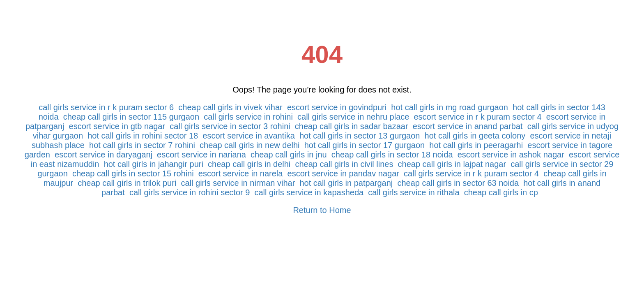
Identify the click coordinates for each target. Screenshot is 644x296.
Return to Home (322, 210)
